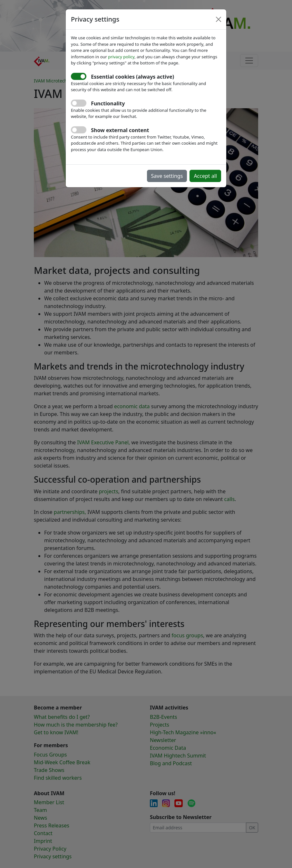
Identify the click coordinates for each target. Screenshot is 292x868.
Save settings (167, 176)
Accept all (205, 176)
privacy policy (121, 57)
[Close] (219, 19)
